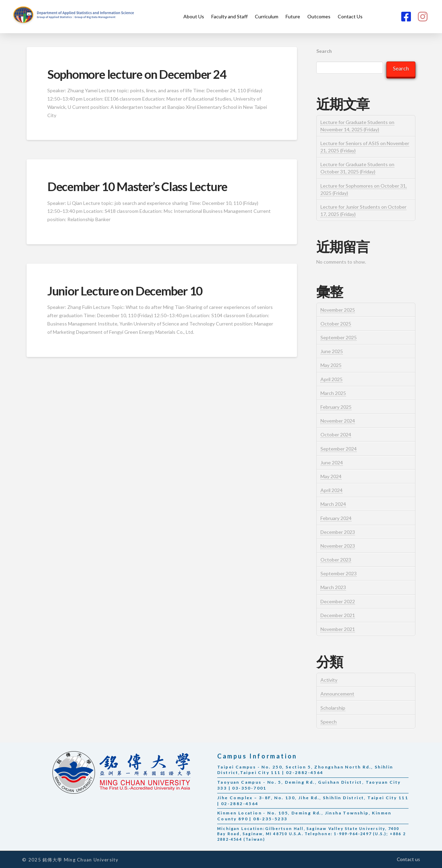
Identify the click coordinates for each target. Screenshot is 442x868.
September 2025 (339, 337)
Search (324, 51)
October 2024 (336, 435)
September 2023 (339, 573)
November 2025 (338, 310)
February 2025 (336, 407)
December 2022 (338, 601)
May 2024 (331, 476)
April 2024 (331, 490)
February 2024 (336, 518)
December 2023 (338, 532)
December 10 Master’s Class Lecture (137, 186)
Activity (329, 680)
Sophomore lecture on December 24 (137, 74)
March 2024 (333, 504)
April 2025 (331, 379)
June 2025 (332, 351)
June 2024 (332, 463)
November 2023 (338, 546)
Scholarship (333, 708)
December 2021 (338, 615)
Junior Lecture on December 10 (125, 291)
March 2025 (333, 393)
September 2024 (339, 449)
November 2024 (338, 421)
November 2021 (338, 629)
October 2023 (336, 560)
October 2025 (336, 324)
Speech (329, 722)
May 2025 (331, 365)
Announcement (337, 694)
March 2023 (333, 587)
